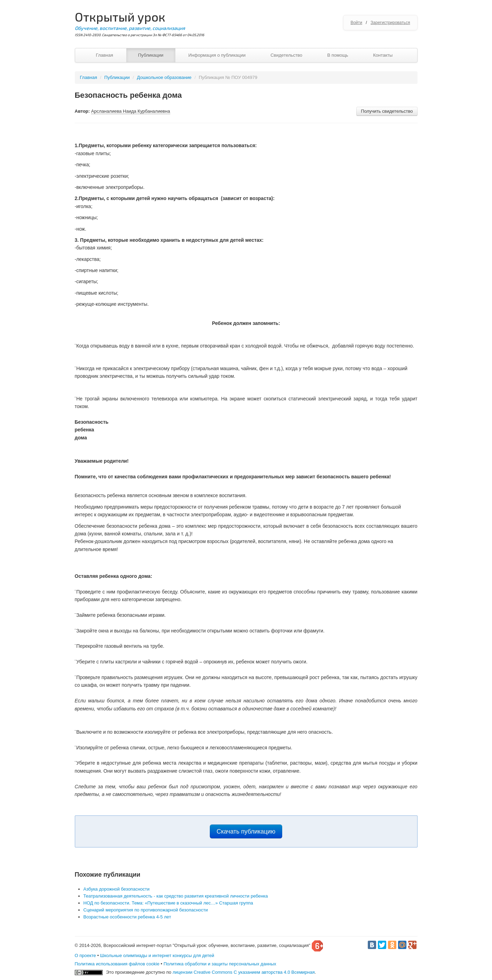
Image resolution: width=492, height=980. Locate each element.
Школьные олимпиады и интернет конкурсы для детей (157, 955)
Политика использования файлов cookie (117, 964)
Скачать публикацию (246, 831)
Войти (356, 23)
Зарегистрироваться (390, 23)
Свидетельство (286, 55)
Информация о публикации (217, 55)
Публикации (151, 55)
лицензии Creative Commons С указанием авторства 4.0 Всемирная (244, 972)
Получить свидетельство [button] (387, 111)
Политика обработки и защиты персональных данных (220, 964)
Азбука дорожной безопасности (117, 889)
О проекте (85, 955)
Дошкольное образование (164, 77)
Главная (105, 55)
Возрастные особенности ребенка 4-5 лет (127, 917)
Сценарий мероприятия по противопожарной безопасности (146, 910)
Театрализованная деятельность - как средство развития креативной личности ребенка (176, 896)
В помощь (338, 55)
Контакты (383, 55)
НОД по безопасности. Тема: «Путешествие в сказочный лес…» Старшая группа (168, 903)
